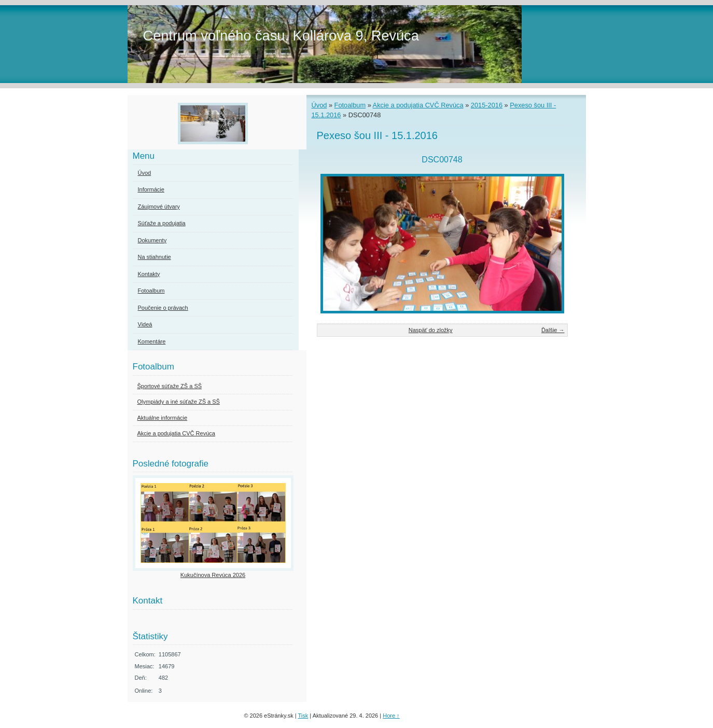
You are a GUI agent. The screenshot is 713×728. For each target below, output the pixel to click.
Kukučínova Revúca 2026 (213, 575)
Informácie (151, 189)
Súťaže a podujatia (162, 223)
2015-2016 (487, 105)
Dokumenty (152, 240)
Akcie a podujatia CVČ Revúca (418, 105)
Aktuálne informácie (163, 418)
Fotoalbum (350, 105)
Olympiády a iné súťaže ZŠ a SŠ (179, 402)
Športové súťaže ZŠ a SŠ (170, 386)
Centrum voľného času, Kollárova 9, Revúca (281, 36)
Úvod (319, 105)
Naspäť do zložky (431, 330)
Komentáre (152, 341)
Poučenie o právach (163, 308)
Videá (145, 324)
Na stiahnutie (155, 257)
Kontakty (149, 274)
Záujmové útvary (159, 207)
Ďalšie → (553, 330)
